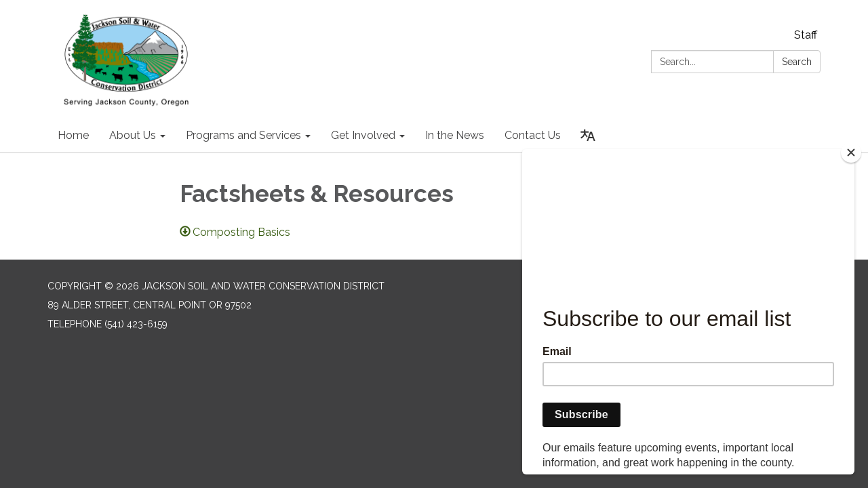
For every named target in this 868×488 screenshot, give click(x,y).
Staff (806, 35)
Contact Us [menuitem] (533, 135)
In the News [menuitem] (455, 135)
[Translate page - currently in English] (588, 136)
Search (797, 62)
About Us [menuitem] (133, 135)
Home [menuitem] (73, 135)
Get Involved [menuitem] (363, 135)
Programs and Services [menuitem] (243, 135)
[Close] (851, 152)
